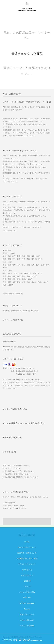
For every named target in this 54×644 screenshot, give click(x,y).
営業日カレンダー (27, 614)
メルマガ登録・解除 (27, 592)
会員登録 (27, 581)
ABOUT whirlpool (27, 603)
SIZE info (27, 598)
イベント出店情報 (27, 626)
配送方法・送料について (27, 553)
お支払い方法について (27, 547)
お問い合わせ (27, 570)
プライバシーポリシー (27, 564)
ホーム (27, 542)
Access (27, 609)
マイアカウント (27, 575)
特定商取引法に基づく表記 (27, 558)
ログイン (27, 586)
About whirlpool (27, 620)
